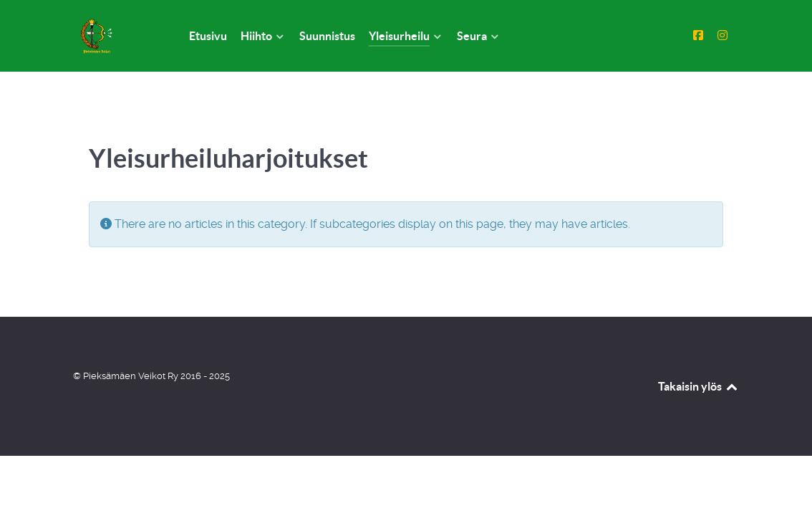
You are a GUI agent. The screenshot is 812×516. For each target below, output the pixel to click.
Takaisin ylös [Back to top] (699, 386)
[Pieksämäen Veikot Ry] (114, 36)
